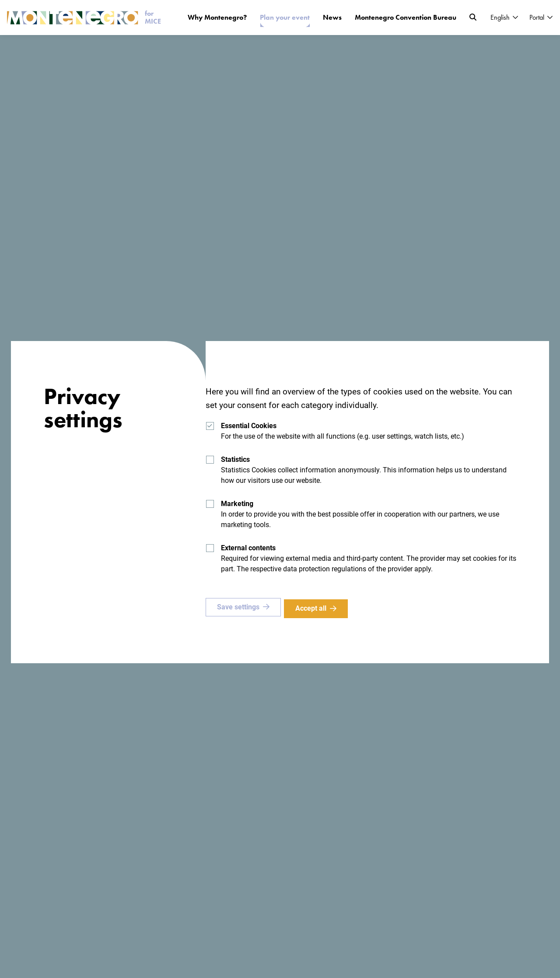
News (332, 17)
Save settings (238, 608)
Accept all (314, 608)
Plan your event (285, 17)
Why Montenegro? (217, 17)
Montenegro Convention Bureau (406, 17)
